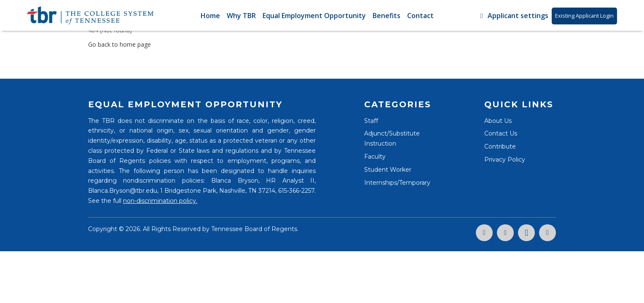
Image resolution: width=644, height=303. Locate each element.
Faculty (375, 157)
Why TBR (241, 16)
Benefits (386, 16)
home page (135, 44)
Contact (420, 16)
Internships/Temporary (397, 183)
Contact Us (501, 133)
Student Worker (388, 170)
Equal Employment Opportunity (314, 16)
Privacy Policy (505, 159)
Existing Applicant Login (584, 16)
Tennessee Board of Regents (254, 229)
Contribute (500, 146)
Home (210, 16)
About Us (498, 121)
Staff (371, 121)
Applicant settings (513, 16)
